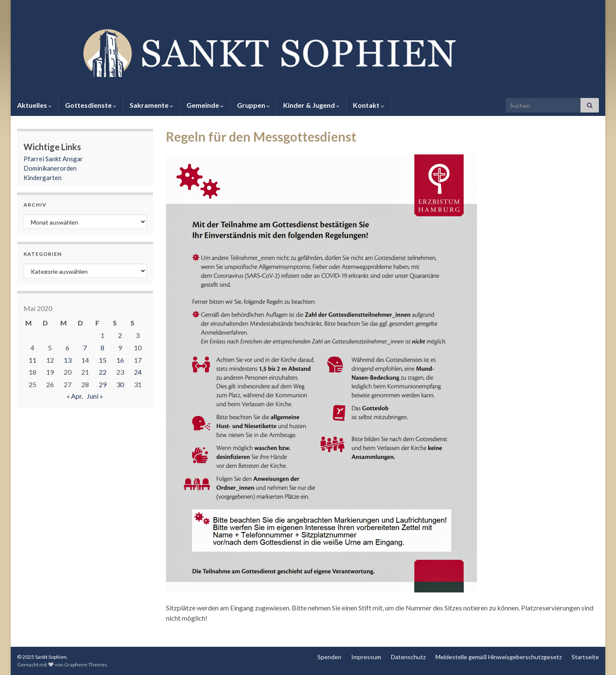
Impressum (366, 657)
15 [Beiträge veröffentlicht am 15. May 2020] (103, 360)
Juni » (95, 396)
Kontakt (369, 105)
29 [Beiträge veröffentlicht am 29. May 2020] (103, 384)
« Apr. (75, 396)
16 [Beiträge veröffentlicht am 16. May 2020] (120, 360)
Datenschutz (408, 657)
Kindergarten (43, 178)
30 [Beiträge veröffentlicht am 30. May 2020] (120, 384)
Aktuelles (34, 105)
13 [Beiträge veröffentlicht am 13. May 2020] (68, 360)
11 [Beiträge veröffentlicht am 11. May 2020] (33, 360)
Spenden (329, 657)
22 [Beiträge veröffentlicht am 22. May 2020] (103, 372)
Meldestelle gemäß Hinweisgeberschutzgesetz (499, 657)
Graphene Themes (86, 665)
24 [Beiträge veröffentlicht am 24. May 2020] (138, 372)
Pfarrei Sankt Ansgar (53, 159)
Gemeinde (205, 105)
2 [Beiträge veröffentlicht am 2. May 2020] (120, 335)
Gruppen (253, 105)
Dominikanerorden (50, 168)
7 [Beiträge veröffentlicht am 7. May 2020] (85, 348)
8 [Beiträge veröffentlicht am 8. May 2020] (102, 348)
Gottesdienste (91, 105)
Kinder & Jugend (311, 105)
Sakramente (151, 105)
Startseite (585, 657)
